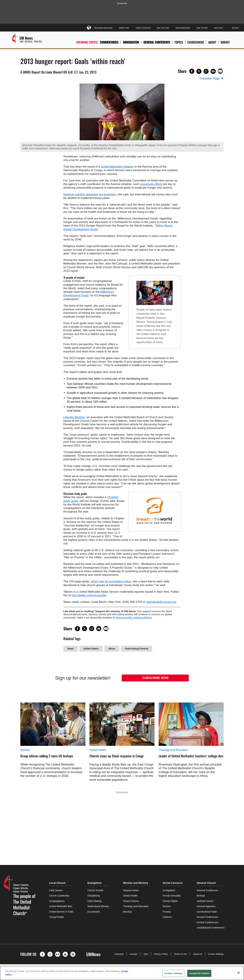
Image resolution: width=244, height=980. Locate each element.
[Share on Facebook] (192, 71)
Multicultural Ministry (98, 906)
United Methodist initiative (117, 167)
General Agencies (206, 906)
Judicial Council (205, 901)
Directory (124, 28)
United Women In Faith (61, 912)
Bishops (25, 750)
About (212, 42)
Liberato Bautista (74, 417)
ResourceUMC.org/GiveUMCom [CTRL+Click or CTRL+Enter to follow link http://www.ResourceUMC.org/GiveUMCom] (134, 617)
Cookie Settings (216, 954)
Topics (179, 42)
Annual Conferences (207, 917)
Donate (225, 42)
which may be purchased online (111, 581)
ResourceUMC (183, 28)
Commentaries (109, 42)
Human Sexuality (172, 896)
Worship (127, 912)
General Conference (157, 42)
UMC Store (202, 28)
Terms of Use (181, 954)
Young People (57, 917)
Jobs (146, 954)
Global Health (98, 750)
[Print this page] (213, 71)
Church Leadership (59, 896)
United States (91, 649)
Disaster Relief (131, 890)
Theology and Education (173, 750)
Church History (131, 901)
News (71, 649)
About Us (197, 954)
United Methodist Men (61, 906)
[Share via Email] (220, 71)
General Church (206, 883)
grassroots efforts (151, 184)
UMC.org (218, 28)
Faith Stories (56, 890)
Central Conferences (208, 922)
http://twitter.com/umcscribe (89, 595)
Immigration (131, 42)
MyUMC (235, 28)
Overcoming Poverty (137, 649)
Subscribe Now (155, 678)
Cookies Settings (173, 973)
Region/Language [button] (104, 27)
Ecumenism (94, 912)
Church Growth (95, 890)
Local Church (57, 883)
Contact (134, 954)
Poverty (167, 912)
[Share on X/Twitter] (199, 71)
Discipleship (94, 896)
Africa (112, 649)
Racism (167, 906)
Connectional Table (207, 912)
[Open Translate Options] (211, 79)
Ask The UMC (163, 28)
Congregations (57, 901)
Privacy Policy (161, 954)
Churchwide (196, 42)
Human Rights (170, 901)
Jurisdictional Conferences (211, 928)
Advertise (119, 954)
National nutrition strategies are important (90, 194)
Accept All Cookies (199, 973)
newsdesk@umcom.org (161, 602)
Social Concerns (173, 883)
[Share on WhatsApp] (206, 71)
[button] (43, 954)
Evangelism (94, 883)
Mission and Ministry (136, 883)
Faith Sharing (94, 901)
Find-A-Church (143, 28)
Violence (167, 917)
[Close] (239, 973)
